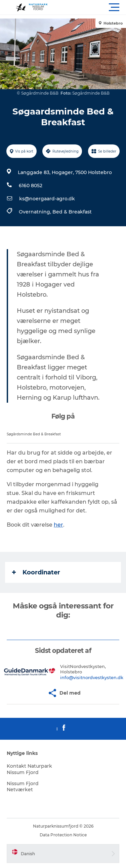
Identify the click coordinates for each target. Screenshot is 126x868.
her (58, 525)
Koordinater (36, 572)
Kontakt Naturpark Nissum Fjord (29, 769)
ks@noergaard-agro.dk (47, 199)
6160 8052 (31, 186)
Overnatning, (36, 212)
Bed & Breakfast (72, 212)
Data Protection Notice (63, 835)
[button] (93, 7)
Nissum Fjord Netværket (23, 787)
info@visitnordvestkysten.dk (92, 677)
